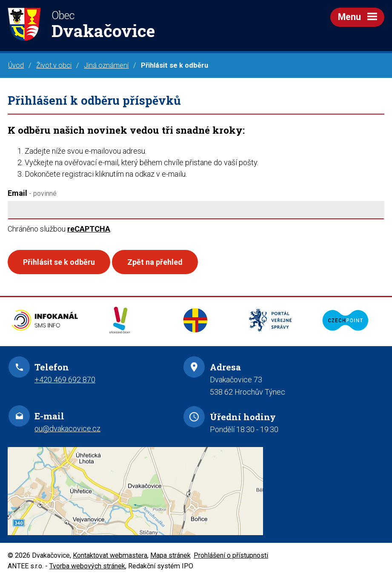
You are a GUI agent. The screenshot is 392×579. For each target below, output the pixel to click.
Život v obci (54, 65)
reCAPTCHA (89, 229)
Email (32, 193)
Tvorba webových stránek (87, 566)
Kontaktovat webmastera (110, 555)
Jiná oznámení (106, 65)
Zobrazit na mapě (196, 491)
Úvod (16, 65)
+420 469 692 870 (65, 380)
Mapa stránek (170, 555)
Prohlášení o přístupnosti (231, 555)
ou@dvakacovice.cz (67, 429)
